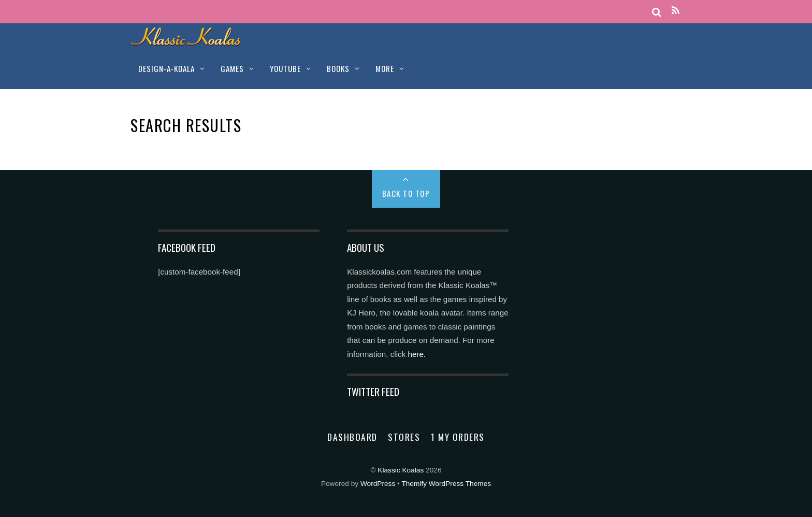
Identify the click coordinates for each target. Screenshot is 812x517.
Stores (404, 437)
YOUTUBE (285, 68)
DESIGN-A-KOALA (166, 68)
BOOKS (338, 68)
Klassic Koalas (401, 470)
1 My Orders (458, 437)
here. (417, 354)
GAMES (232, 68)
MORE (385, 68)
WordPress (378, 484)
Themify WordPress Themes (446, 484)
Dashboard (352, 437)
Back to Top (406, 193)
